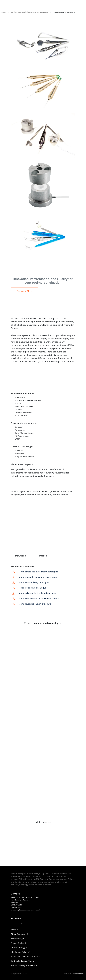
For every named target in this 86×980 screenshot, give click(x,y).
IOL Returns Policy (20, 952)
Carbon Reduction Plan (22, 961)
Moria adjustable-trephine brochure (34, 593)
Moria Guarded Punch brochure (32, 604)
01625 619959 (17, 907)
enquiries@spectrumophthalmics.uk (25, 910)
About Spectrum (19, 934)
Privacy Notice (18, 943)
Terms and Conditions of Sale (25, 957)
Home (4, 12)
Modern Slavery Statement (24, 966)
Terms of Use (69, 973)
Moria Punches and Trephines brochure (35, 598)
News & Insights (19, 939)
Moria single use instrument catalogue (35, 572)
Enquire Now (25, 291)
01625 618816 (16, 905)
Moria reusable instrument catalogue (34, 577)
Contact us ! (79, 973)
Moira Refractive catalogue (29, 588)
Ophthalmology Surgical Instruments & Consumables (28, 12)
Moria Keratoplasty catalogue (30, 582)
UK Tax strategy (19, 948)
